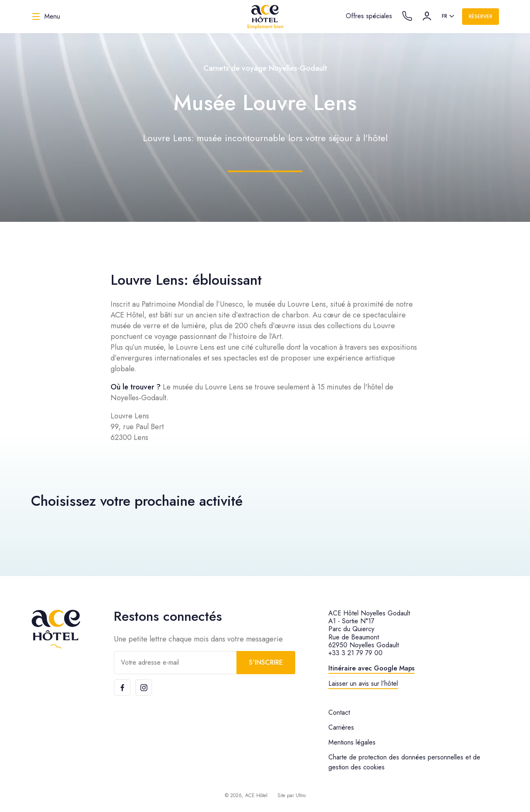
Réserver (481, 17)
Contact (339, 712)
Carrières (341, 727)
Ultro (301, 795)
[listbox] (449, 17)
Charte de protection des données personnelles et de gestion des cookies (404, 762)
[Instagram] (144, 687)
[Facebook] (122, 687)
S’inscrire (266, 662)
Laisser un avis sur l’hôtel (363, 683)
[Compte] (427, 16)
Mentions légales (352, 742)
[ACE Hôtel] (265, 17)
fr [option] (444, 16)
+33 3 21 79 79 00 (355, 653)
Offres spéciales (369, 16)
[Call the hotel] (407, 16)
